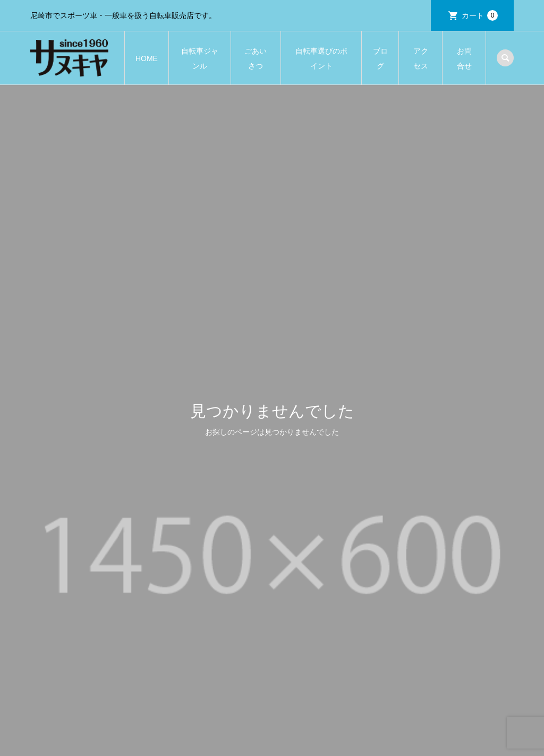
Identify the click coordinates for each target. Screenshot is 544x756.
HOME (147, 58)
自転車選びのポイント (321, 58)
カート (480, 15)
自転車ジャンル (200, 58)
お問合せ (464, 58)
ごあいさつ (256, 58)
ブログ (380, 58)
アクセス (421, 58)
